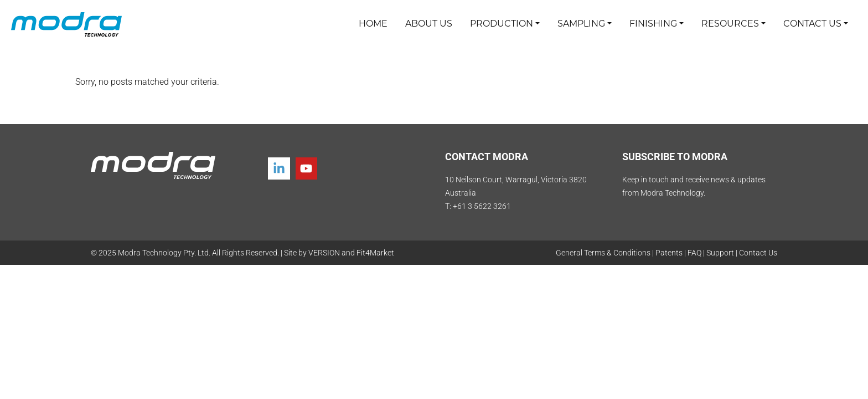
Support (720, 253)
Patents (669, 253)
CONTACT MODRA (487, 157)
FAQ (694, 253)
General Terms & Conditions (603, 253)
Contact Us (758, 253)
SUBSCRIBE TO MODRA (675, 157)
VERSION (324, 253)
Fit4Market (375, 253)
